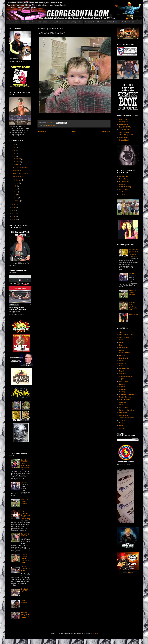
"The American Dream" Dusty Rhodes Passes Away (26, 515)
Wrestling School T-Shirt (94, 22)
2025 (14, 144)
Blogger (95, 633)
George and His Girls (20, 173)
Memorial (122, 389)
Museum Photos (125, 400)
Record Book (42, 22)
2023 (14, 150)
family (121, 366)
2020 (14, 205)
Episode (122, 355)
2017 (14, 214)
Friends (122, 371)
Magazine (123, 387)
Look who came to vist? (21, 167)
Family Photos (51, 126)
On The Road (124, 189)
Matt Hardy (17, 170)
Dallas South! (133, 314)
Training (122, 194)
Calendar (122, 350)
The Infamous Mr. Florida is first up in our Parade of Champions (134, 253)
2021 (14, 156)
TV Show (122, 192)
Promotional (123, 413)
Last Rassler (123, 381)
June (16, 189)
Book (121, 345)
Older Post (106, 131)
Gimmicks (123, 374)
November (17, 162)
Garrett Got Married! (25, 535)
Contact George (128, 22)
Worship (122, 428)
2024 (14, 147)
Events (122, 361)
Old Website (123, 137)
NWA (121, 405)
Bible (121, 342)
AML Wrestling (124, 132)
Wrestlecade (123, 124)
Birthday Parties (113, 22)
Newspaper (123, 402)
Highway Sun (124, 122)
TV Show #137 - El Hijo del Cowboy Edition (26, 615)
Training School (125, 130)
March (16, 198)
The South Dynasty (25, 590)
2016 (14, 216)
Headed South (124, 140)
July (15, 186)
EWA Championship (74, 22)
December (17, 159)
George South (124, 119)
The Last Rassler (57, 22)
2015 (14, 220)
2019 (14, 208)
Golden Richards (24, 601)
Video (121, 426)
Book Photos (124, 176)
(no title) (24, 483)
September (18, 180)
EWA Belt (122, 363)
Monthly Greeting (125, 187)
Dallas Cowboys (125, 179)
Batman (122, 340)
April (15, 195)
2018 (14, 211)
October (17, 165)
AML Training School (126, 335)
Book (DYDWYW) (125, 127)
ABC (121, 332)
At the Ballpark (18, 176)
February (17, 201)
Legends (122, 184)
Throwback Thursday (126, 418)
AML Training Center (126, 135)
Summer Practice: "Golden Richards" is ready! (25, 558)
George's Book (28, 22)
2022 (14, 153)
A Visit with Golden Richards (25, 502)
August (16, 183)
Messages (123, 392)
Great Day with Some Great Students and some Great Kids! (26, 465)
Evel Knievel (123, 358)
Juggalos (122, 379)
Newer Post (42, 131)
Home (16, 22)
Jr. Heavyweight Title (126, 376)
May (15, 192)
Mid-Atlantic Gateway (126, 394)
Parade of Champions (127, 410)
